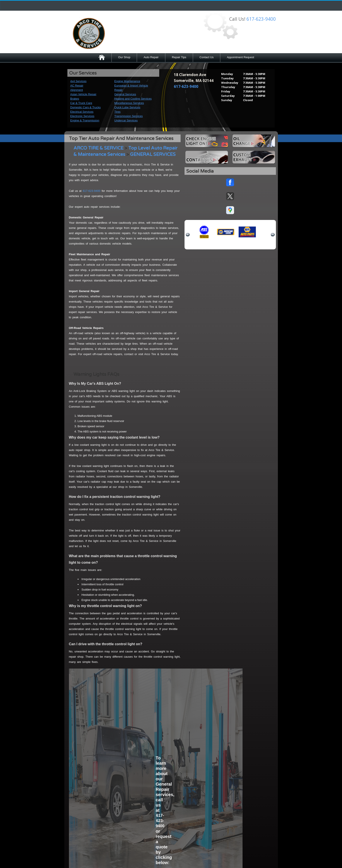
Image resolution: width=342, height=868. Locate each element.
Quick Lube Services (127, 107)
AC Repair (77, 86)
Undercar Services (126, 120)
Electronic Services (82, 116)
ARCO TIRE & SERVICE (98, 148)
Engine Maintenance (127, 81)
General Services (125, 94)
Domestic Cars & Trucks (85, 107)
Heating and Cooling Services (133, 99)
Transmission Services (128, 116)
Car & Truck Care (81, 103)
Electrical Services (82, 112)
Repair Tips (179, 57)
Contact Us (207, 57)
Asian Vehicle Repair (83, 94)
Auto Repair (151, 57)
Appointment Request (240, 57)
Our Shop (124, 57)
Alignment (77, 90)
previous (188, 235)
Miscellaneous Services (129, 103)
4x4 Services (78, 81)
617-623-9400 (261, 19)
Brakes (75, 99)
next (273, 235)
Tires (117, 112)
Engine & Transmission (85, 120)
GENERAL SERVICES (153, 154)
